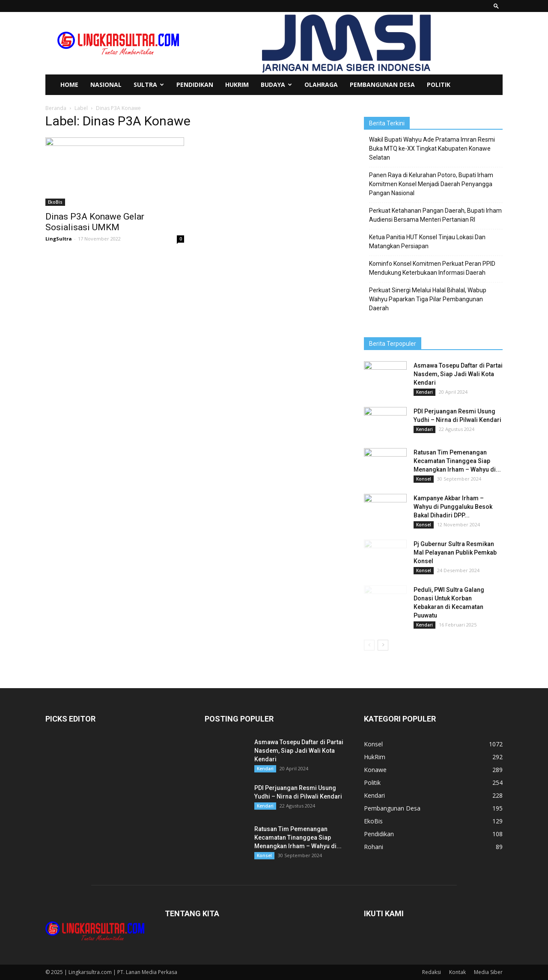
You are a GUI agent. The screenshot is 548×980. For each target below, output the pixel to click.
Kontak (457, 972)
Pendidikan (195, 85)
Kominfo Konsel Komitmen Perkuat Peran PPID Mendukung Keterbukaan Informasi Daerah (432, 268)
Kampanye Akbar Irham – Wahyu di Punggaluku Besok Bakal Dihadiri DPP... (453, 507)
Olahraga (321, 85)
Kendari (424, 392)
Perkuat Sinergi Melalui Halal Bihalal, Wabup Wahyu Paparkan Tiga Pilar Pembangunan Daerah (428, 299)
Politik (439, 85)
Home (69, 85)
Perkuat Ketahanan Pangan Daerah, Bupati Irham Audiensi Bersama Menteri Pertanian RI (435, 215)
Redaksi (432, 972)
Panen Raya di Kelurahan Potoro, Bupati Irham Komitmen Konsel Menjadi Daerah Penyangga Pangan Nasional (431, 184)
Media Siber (488, 972)
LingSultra (59, 239)
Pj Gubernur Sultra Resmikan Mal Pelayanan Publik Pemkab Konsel (455, 552)
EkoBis (55, 202)
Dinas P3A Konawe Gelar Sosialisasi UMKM (95, 222)
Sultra (149, 85)
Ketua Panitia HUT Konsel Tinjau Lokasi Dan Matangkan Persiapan (427, 242)
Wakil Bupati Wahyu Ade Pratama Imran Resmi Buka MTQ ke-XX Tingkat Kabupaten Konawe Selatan (432, 148)
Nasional (106, 85)
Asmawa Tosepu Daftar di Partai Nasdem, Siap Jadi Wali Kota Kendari (458, 374)
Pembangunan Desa (382, 85)
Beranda (56, 108)
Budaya (276, 85)
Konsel (424, 479)
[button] (496, 6)
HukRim (237, 85)
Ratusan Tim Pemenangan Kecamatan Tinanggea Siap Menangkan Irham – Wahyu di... (457, 461)
